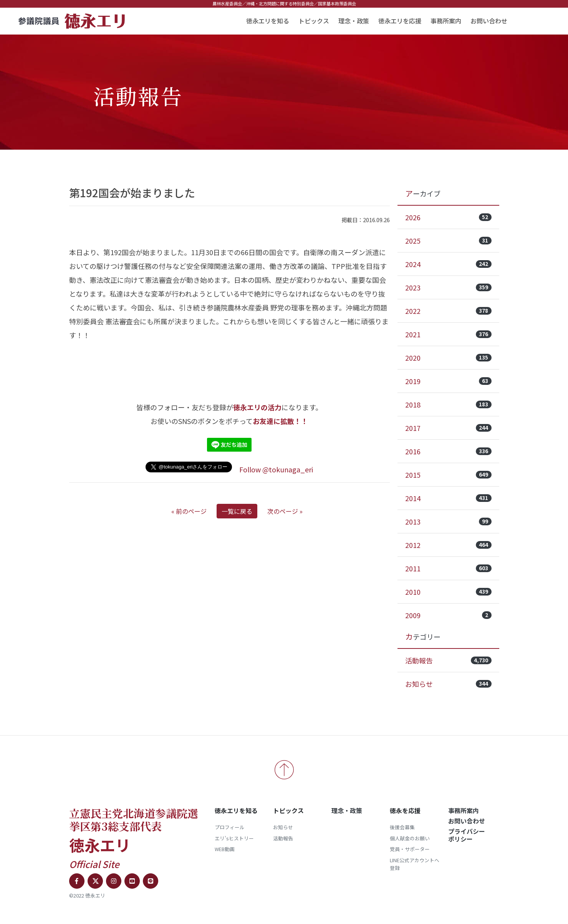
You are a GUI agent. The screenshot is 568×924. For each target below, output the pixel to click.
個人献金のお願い (410, 838)
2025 (448, 241)
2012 (448, 545)
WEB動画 (225, 849)
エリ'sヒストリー (234, 838)
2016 (448, 451)
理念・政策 (354, 21)
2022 (448, 311)
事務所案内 (446, 21)
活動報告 (448, 660)
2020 (448, 358)
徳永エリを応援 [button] (400, 21)
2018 (448, 404)
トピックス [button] (314, 21)
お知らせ (448, 684)
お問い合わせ (489, 21)
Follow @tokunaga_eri (276, 469)
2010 (448, 592)
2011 (448, 568)
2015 (448, 475)
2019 (448, 381)
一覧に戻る (237, 511)
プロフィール (230, 827)
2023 (448, 287)
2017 (448, 428)
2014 (448, 498)
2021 (448, 334)
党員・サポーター (410, 849)
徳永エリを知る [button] (268, 21)
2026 (448, 217)
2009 (448, 615)
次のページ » (285, 511)
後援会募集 (402, 827)
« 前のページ (189, 511)
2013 (448, 521)
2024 (448, 264)
